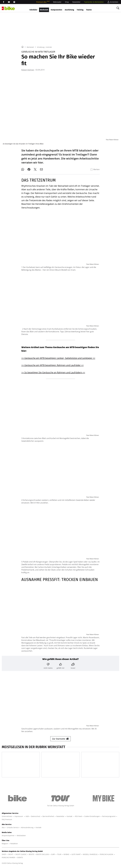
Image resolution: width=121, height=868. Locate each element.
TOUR (59, 854)
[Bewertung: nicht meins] (48, 666)
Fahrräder (33, 10)
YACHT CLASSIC (21, 854)
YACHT (11, 854)
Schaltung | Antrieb (44, 47)
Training (80, 10)
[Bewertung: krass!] (73, 666)
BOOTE (31, 854)
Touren (89, 10)
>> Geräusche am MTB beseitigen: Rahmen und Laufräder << (52, 365)
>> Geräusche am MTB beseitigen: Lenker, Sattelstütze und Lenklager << (58, 358)
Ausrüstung (69, 10)
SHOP (4, 854)
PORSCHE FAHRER (8, 857)
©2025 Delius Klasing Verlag (12, 863)
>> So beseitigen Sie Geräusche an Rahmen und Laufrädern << (53, 372)
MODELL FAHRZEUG (90, 854)
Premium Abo (43, 2)
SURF (53, 854)
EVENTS (20, 857)
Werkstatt (44, 10)
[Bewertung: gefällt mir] (61, 666)
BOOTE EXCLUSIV (43, 854)
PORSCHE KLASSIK (106, 854)
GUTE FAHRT (76, 854)
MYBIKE (66, 854)
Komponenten (56, 10)
